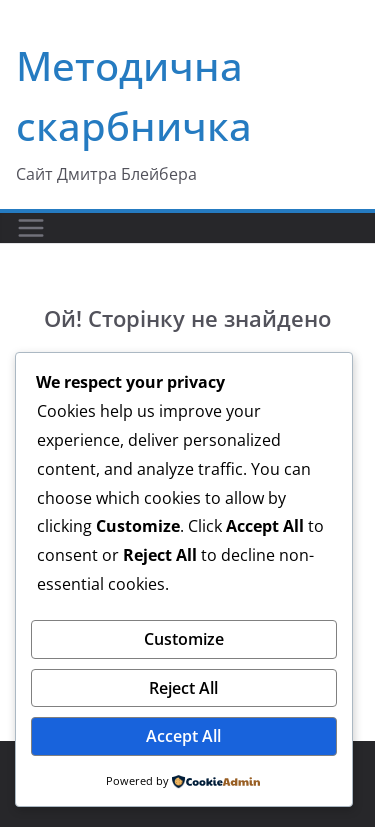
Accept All (183, 736)
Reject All (183, 688)
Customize (184, 639)
